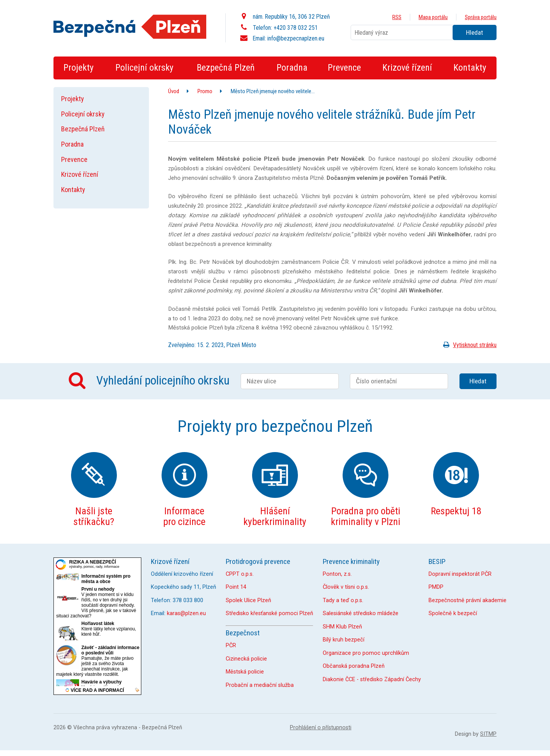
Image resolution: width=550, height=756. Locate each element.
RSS (397, 17)
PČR (231, 645)
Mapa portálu (433, 17)
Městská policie (245, 672)
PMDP (436, 587)
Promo (205, 91)
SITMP (488, 734)
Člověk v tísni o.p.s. (346, 587)
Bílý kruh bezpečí (344, 640)
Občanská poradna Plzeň (354, 666)
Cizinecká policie (246, 659)
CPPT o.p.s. (240, 574)
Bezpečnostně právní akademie (467, 600)
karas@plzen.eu (186, 613)
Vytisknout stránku (468, 345)
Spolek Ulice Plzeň (248, 600)
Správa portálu (481, 17)
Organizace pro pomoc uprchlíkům (366, 653)
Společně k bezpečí (453, 613)
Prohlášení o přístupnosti (321, 728)
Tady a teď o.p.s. (343, 600)
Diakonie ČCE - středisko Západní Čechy (372, 679)
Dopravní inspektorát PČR (460, 574)
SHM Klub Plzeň (342, 627)
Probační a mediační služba (260, 685)
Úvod (174, 91)
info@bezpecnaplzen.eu (296, 38)
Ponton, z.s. (337, 574)
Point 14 (236, 587)
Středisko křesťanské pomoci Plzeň (269, 613)
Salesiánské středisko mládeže (361, 613)
